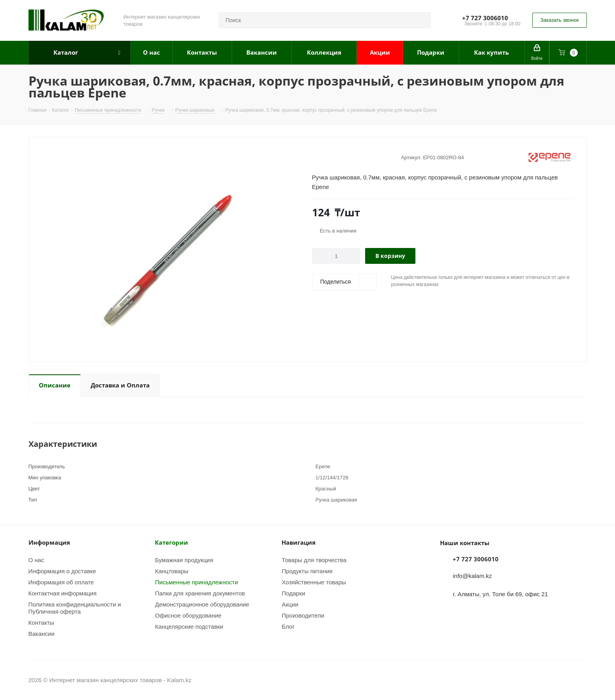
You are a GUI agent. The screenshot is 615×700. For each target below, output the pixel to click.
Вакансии (42, 633)
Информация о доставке (62, 571)
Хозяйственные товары (314, 582)
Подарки (293, 593)
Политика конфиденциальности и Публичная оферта (75, 608)
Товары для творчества (314, 560)
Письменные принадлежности (196, 582)
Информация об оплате (61, 582)
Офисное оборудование (188, 615)
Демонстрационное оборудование (202, 604)
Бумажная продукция (184, 560)
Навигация (299, 542)
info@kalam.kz (472, 576)
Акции (290, 604)
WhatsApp (581, 680)
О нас (36, 560)
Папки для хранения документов (200, 593)
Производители (303, 615)
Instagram (561, 680)
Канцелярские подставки (189, 626)
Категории (171, 542)
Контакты (41, 622)
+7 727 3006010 (485, 18)
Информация (49, 542)
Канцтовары (171, 571)
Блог (288, 626)
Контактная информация (63, 593)
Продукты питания (307, 571)
